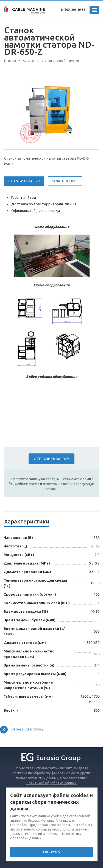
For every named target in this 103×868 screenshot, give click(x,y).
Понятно (51, 852)
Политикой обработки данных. (52, 783)
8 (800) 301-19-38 (73, 10)
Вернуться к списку (22, 730)
